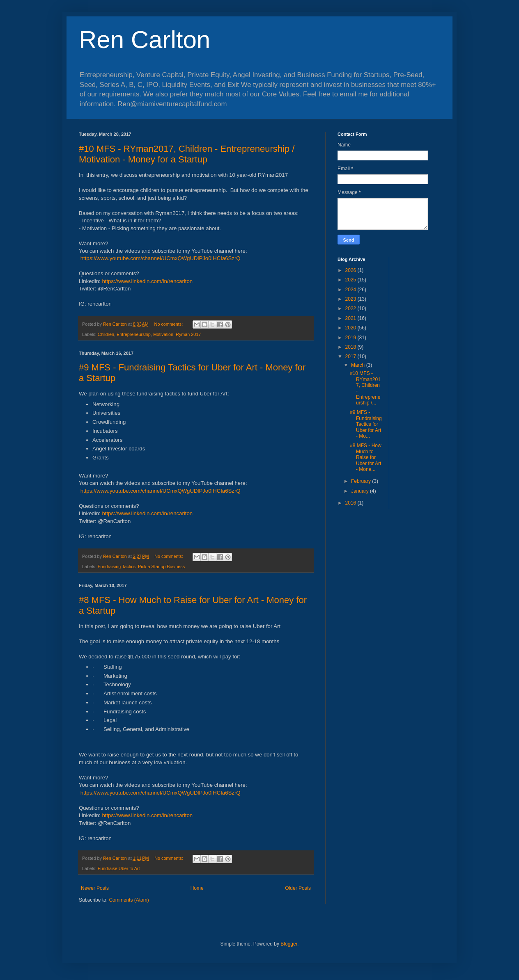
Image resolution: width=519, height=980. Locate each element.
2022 (351, 308)
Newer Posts (95, 888)
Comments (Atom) (129, 900)
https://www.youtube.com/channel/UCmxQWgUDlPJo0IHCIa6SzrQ (161, 258)
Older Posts (298, 888)
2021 (351, 318)
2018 (351, 347)
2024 (351, 290)
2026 (351, 270)
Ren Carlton (145, 40)
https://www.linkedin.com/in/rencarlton (147, 281)
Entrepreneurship (134, 334)
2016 (351, 503)
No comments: (169, 324)
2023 (351, 299)
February (362, 481)
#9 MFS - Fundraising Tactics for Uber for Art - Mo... (366, 424)
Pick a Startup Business (161, 567)
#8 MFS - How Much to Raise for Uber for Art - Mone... (366, 457)
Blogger (289, 944)
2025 (351, 280)
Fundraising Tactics (117, 567)
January (361, 491)
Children (106, 334)
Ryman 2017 (188, 334)
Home (197, 888)
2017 (351, 356)
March (359, 365)
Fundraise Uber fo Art (119, 868)
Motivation (163, 334)
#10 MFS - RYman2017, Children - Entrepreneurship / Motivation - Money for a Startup (187, 154)
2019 (351, 338)
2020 (351, 328)
